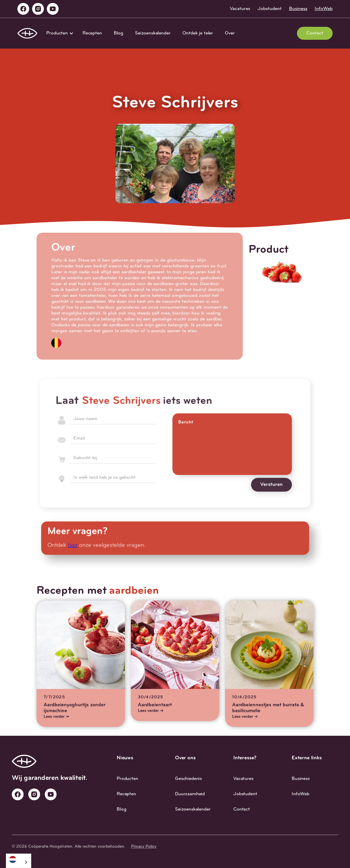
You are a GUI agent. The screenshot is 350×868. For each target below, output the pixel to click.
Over (230, 33)
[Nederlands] (19, 859)
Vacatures (240, 9)
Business (298, 9)
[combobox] (19, 861)
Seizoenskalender (153, 33)
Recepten (92, 33)
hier (75, 545)
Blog (118, 33)
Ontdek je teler (198, 33)
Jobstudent (270, 9)
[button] (58, 33)
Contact (315, 33)
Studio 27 (329, 847)
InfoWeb (324, 9)
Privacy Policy (144, 847)
